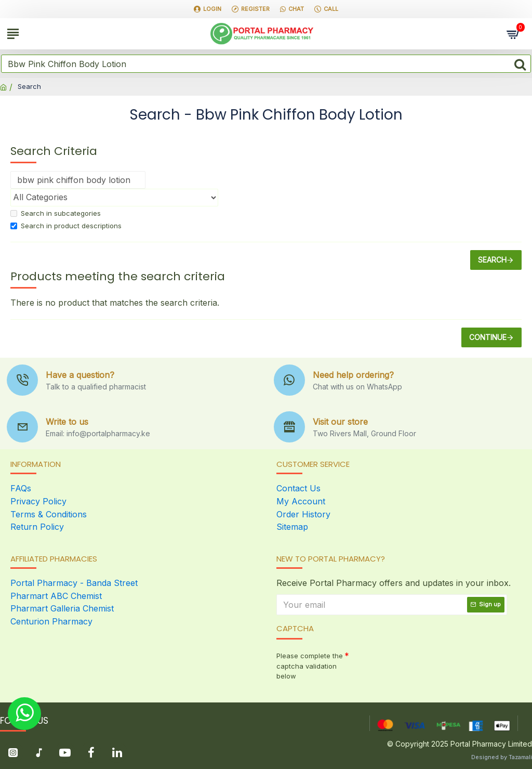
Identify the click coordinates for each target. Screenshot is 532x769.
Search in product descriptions (66, 226)
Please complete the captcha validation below (310, 665)
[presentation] (422, 665)
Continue (488, 337)
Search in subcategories (56, 213)
